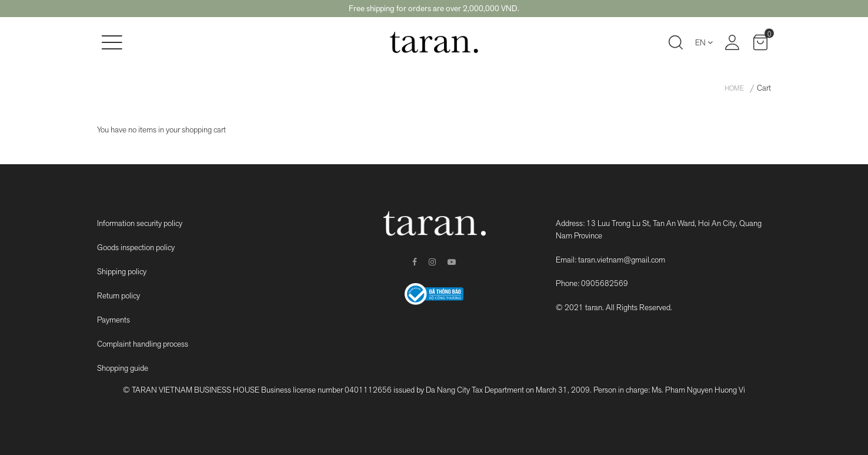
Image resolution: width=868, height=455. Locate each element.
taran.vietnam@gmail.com (622, 260)
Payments (113, 320)
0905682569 (605, 283)
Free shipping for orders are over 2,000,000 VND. (434, 8)
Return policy (118, 295)
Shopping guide (123, 368)
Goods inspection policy (136, 247)
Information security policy (140, 223)
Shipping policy (122, 271)
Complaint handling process (143, 344)
